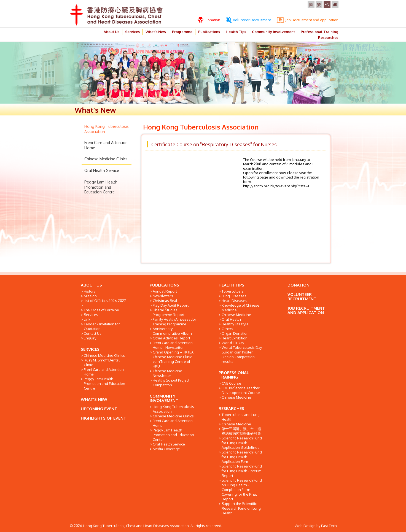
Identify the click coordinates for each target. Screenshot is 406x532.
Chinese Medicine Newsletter (167, 373)
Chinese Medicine (236, 315)
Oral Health (231, 319)
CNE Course (231, 383)
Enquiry (90, 338)
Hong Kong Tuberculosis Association (173, 409)
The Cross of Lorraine (101, 310)
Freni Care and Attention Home (104, 372)
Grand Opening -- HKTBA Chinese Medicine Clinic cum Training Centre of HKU (173, 359)
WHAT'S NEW (94, 399)
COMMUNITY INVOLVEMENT (164, 398)
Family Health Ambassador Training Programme (174, 322)
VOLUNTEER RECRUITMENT (302, 297)
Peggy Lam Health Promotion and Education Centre (101, 187)
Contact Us (93, 333)
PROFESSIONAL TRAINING (234, 375)
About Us (111, 32)
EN (327, 5)
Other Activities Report (171, 338)
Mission (90, 296)
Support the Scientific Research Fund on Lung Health (241, 508)
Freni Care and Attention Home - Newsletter (173, 345)
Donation (209, 20)
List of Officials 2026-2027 (105, 301)
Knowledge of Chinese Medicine (240, 308)
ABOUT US (91, 285)
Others (227, 329)
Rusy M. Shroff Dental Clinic (102, 362)
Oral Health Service (102, 170)
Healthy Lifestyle (235, 324)
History (90, 291)
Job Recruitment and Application (307, 20)
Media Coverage (166, 449)
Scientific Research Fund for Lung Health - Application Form (242, 457)
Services (132, 32)
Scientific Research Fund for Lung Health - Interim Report (242, 471)
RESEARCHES (231, 408)
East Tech (329, 526)
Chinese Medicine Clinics (106, 159)
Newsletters (163, 296)
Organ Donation (235, 333)
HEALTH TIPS (231, 285)
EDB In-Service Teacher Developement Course (241, 390)
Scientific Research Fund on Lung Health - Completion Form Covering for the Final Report (242, 490)
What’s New (156, 32)
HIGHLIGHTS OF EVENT (103, 418)
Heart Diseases (234, 301)
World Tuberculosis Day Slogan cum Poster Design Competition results (242, 354)
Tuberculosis (232, 291)
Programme (182, 32)
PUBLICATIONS (164, 285)
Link (87, 319)
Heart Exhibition (235, 338)
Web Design (305, 526)
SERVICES (90, 349)
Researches (328, 37)
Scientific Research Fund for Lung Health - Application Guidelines (242, 443)
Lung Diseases (234, 296)
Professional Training (319, 32)
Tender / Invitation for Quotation (102, 326)
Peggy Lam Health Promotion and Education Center (173, 435)
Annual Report (165, 291)
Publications (209, 32)
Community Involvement (273, 32)
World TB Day (233, 343)
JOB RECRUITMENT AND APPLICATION (306, 310)
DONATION (299, 285)
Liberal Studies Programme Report (169, 312)
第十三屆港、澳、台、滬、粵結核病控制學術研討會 (243, 431)
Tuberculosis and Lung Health (241, 417)
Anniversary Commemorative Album (172, 331)
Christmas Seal (165, 301)
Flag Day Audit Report (171, 305)
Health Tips (236, 32)
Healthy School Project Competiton (171, 383)
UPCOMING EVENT (99, 409)
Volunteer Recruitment (248, 20)
